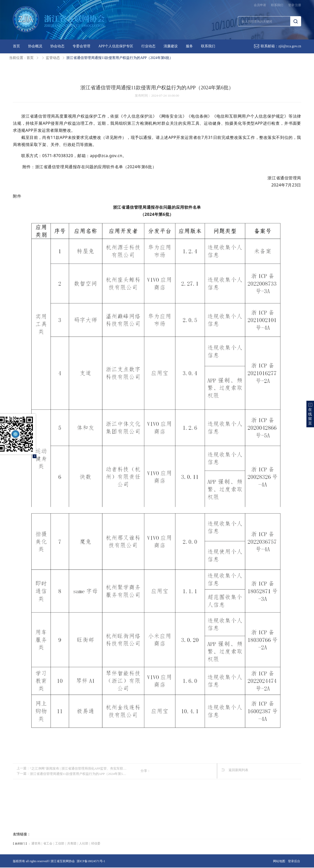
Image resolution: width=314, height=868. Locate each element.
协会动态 (57, 46)
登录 (291, 5)
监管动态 (53, 58)
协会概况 (35, 46)
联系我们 (277, 5)
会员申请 (260, 5)
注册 (298, 5)
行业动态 (148, 46)
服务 (189, 46)
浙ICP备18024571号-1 (91, 861)
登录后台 (294, 861)
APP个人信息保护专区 (116, 46)
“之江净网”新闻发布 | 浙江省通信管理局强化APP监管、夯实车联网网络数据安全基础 (80, 768)
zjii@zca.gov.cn (290, 46)
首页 (16, 46)
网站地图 (279, 861)
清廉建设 (171, 46)
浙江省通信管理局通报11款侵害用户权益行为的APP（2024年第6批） (120, 58)
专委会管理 (81, 46)
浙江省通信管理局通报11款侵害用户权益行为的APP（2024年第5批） (80, 773)
